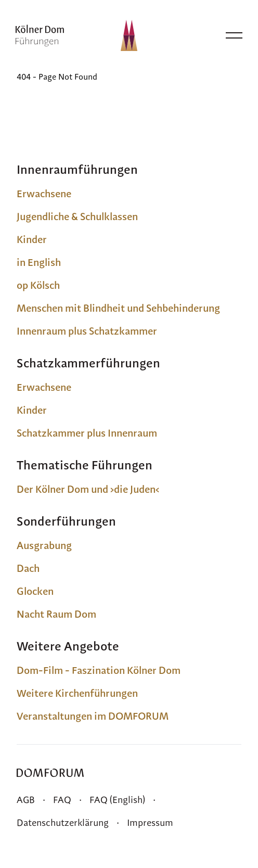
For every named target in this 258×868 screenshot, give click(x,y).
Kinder (32, 239)
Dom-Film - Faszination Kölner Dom (99, 670)
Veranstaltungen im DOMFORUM (93, 716)
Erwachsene (44, 194)
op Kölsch (38, 285)
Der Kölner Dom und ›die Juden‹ (88, 489)
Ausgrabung (44, 545)
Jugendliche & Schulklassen (77, 216)
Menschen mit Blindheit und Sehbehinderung (118, 308)
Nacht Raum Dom (56, 614)
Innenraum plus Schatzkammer (87, 331)
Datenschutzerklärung (63, 822)
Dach (28, 568)
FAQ (62, 800)
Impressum (150, 822)
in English (39, 262)
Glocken (35, 591)
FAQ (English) (117, 800)
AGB (26, 800)
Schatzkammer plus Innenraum (87, 433)
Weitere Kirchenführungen (77, 693)
